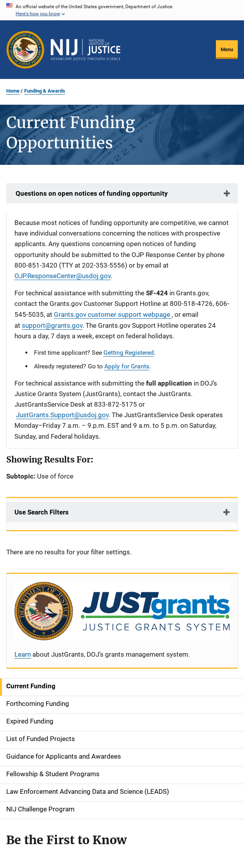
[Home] (85, 50)
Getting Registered (129, 353)
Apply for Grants (127, 366)
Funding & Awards (45, 91)
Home (13, 91)
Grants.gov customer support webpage (113, 314)
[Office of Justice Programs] (25, 50)
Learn (23, 654)
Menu (227, 49)
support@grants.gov (52, 325)
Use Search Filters (42, 512)
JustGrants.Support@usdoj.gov (62, 415)
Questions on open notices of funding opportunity (91, 193)
